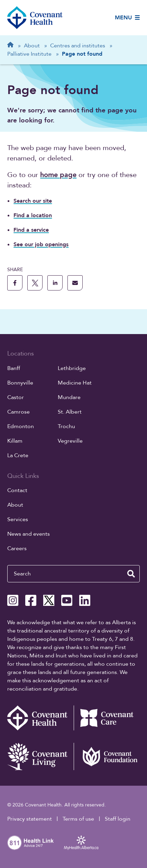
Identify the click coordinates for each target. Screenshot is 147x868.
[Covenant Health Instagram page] (13, 600)
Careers (17, 548)
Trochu (66, 426)
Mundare (69, 397)
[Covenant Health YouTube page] (67, 600)
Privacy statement (30, 819)
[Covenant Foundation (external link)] (107, 756)
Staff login (118, 819)
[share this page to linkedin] (55, 283)
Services (18, 519)
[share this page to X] (35, 283)
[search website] (131, 574)
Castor (16, 397)
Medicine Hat (75, 383)
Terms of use (78, 819)
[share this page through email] (75, 283)
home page (58, 175)
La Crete (18, 455)
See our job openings (41, 244)
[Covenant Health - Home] (40, 718)
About (15, 505)
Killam (15, 441)
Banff (14, 368)
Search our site (33, 201)
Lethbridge (72, 368)
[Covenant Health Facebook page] (31, 600)
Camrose (19, 412)
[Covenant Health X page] (49, 600)
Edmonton (21, 426)
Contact (17, 490)
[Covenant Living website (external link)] (40, 756)
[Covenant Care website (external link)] (107, 718)
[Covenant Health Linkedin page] (85, 600)
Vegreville (70, 441)
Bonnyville (20, 383)
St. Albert (70, 412)
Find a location (33, 215)
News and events (29, 534)
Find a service (31, 230)
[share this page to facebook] (15, 283)
